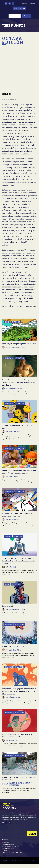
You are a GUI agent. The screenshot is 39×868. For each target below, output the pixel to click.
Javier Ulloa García (15, 650)
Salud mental (7, 606)
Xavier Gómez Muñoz (15, 431)
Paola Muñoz (13, 567)
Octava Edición (16, 322)
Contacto (33, 3)
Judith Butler (13, 740)
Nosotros (25, 3)
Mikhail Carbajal (14, 519)
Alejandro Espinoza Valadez (17, 347)
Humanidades (9, 625)
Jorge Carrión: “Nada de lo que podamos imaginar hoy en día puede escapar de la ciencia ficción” (19, 561)
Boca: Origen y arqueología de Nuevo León (19, 344)
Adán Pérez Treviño (14, 697)
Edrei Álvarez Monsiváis (16, 389)
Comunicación (9, 358)
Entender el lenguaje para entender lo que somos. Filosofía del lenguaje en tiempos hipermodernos (19, 691)
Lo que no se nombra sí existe (14, 646)
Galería (7, 322)
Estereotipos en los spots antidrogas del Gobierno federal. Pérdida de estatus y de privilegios (19, 382)
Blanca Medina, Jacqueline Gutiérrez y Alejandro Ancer (20, 784)
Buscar (26, 16)
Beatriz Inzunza (13, 477)
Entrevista (8, 537)
